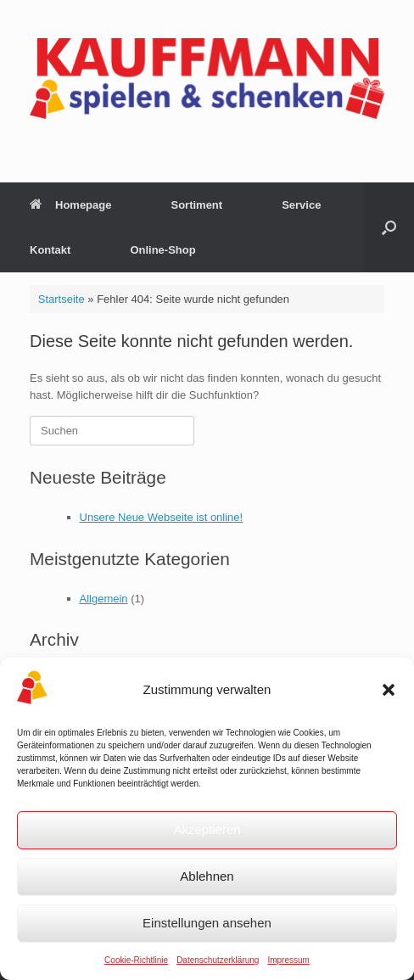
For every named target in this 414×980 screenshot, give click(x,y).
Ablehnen (207, 876)
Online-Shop (162, 250)
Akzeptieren (207, 829)
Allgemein (104, 599)
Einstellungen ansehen (207, 923)
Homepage (70, 205)
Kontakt (50, 250)
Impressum (288, 960)
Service (301, 205)
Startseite (62, 299)
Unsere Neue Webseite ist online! (162, 517)
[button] (389, 690)
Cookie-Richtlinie (136, 960)
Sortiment (196, 205)
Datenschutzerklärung (218, 960)
